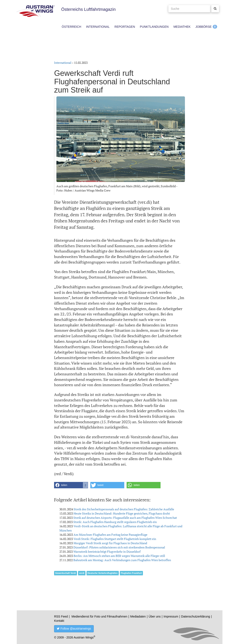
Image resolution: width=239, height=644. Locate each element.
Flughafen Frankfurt (131, 573)
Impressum (171, 616)
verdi (82, 573)
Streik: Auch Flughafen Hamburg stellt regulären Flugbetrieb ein (115, 522)
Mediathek (182, 27)
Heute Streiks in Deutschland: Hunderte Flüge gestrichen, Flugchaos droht (122, 513)
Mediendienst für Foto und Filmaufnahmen (99, 616)
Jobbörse (204, 27)
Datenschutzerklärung (196, 616)
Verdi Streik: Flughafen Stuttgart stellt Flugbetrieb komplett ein (115, 539)
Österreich (71, 27)
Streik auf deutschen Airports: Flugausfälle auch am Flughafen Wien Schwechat (125, 518)
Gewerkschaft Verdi (65, 573)
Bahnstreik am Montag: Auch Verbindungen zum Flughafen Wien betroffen (122, 560)
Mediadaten (138, 616)
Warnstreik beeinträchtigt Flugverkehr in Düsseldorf (107, 552)
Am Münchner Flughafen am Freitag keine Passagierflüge (110, 535)
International (98, 27)
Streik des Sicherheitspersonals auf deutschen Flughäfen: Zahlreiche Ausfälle (124, 509)
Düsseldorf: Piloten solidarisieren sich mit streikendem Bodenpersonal (119, 547)
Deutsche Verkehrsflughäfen (103, 573)
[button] (71, 485)
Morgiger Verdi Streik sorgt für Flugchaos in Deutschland (110, 543)
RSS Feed (61, 616)
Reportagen (125, 27)
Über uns (155, 616)
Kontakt (59, 621)
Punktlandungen (154, 27)
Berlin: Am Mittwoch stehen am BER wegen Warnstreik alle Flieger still (119, 556)
